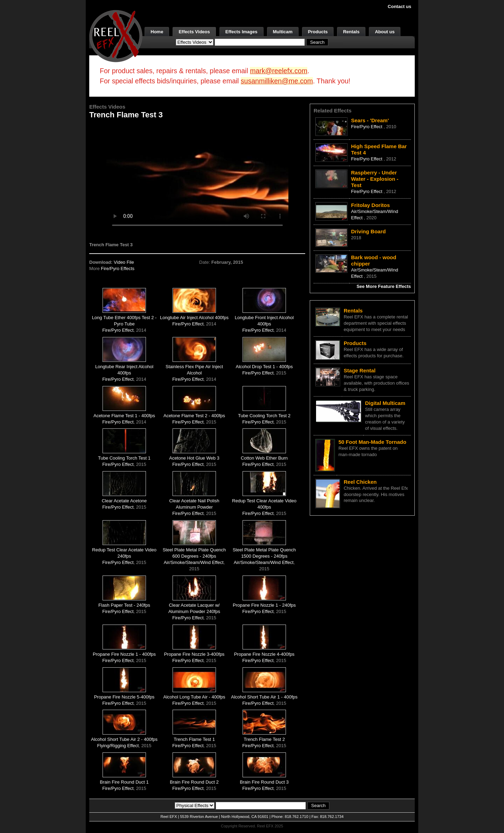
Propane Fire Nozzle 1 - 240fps (264, 605)
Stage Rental (360, 370)
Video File (124, 262)
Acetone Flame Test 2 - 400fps (194, 416)
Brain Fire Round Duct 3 (264, 782)
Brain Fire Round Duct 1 (124, 782)
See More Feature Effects (384, 286)
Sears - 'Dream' (370, 120)
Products (318, 32)
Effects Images (241, 32)
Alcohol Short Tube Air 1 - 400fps (264, 697)
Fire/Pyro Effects (118, 269)
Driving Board (368, 231)
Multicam (283, 32)
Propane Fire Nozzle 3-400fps (194, 654)
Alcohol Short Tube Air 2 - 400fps (124, 739)
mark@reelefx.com (279, 71)
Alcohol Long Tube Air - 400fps (194, 697)
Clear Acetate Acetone (124, 501)
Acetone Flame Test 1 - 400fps (124, 416)
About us (385, 32)
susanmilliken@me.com (277, 81)
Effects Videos (194, 32)
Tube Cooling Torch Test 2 (264, 416)
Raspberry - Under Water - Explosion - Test (375, 179)
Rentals (351, 32)
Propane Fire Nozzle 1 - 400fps (124, 654)
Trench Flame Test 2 (264, 739)
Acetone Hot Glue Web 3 (194, 458)
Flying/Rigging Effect (118, 746)
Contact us (400, 6)
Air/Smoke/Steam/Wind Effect (194, 562)
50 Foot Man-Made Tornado (372, 442)
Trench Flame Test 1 (194, 739)
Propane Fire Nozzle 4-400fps (264, 654)
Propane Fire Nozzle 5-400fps (124, 697)
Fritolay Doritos (370, 205)
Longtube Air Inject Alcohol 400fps (194, 318)
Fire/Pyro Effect (118, 330)
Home (157, 32)
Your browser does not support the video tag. (197, 178)
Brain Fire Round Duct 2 (194, 782)
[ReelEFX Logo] (116, 36)
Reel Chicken (360, 482)
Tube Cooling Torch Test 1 (124, 458)
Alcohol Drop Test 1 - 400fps (264, 367)
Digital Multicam (385, 403)
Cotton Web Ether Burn (264, 458)
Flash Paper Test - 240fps (124, 605)
